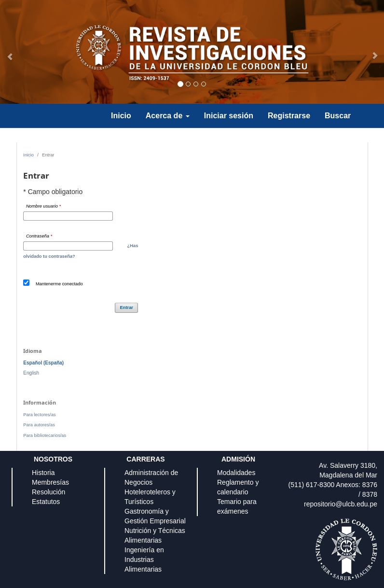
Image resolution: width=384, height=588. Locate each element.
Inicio (121, 116)
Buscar (338, 116)
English (31, 373)
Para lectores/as (39, 415)
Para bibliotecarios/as (45, 435)
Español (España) (43, 363)
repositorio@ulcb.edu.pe (341, 504)
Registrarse (289, 116)
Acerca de (168, 116)
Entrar (127, 308)
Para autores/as (39, 425)
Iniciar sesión (229, 116)
